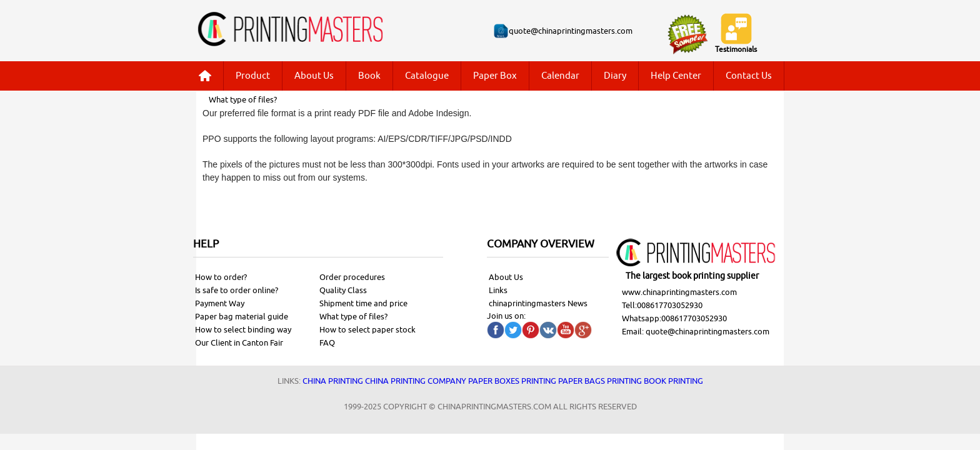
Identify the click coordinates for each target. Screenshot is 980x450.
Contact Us (749, 76)
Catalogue (427, 76)
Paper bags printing (600, 381)
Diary (615, 76)
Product (253, 76)
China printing (333, 381)
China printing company (416, 381)
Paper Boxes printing (512, 381)
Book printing (673, 381)
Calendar (560, 76)
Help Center (676, 76)
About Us (314, 76)
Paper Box (495, 76)
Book (369, 76)
